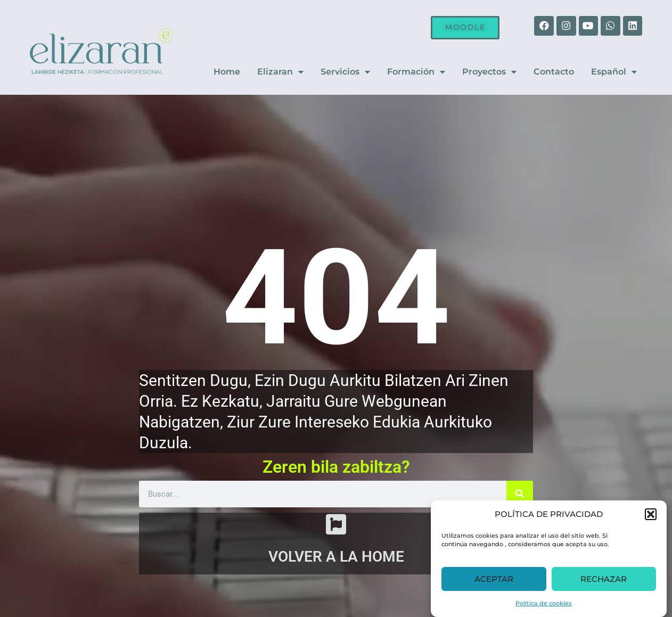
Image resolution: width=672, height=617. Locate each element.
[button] (651, 514)
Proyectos (489, 72)
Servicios (345, 72)
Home (227, 72)
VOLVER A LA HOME (336, 559)
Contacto (554, 72)
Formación (416, 72)
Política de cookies (544, 603)
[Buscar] (520, 493)
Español (614, 72)
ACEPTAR (494, 579)
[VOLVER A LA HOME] (336, 525)
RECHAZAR (604, 579)
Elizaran (280, 72)
